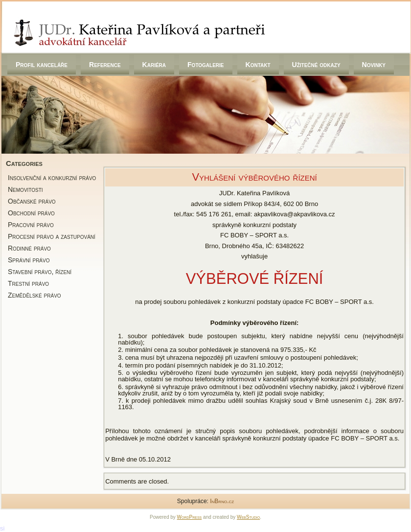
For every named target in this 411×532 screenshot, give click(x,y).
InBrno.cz (222, 501)
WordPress (190, 517)
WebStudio (248, 517)
